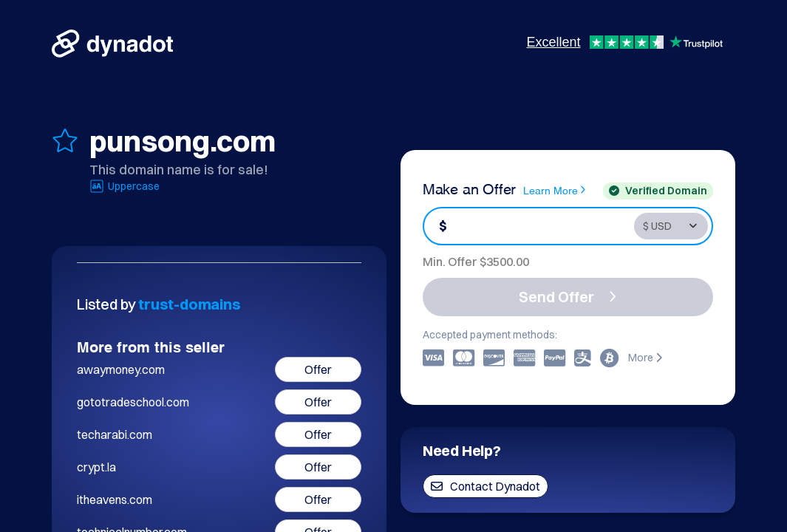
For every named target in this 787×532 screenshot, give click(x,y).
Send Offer (568, 297)
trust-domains (189, 304)
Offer (318, 369)
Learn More (554, 190)
